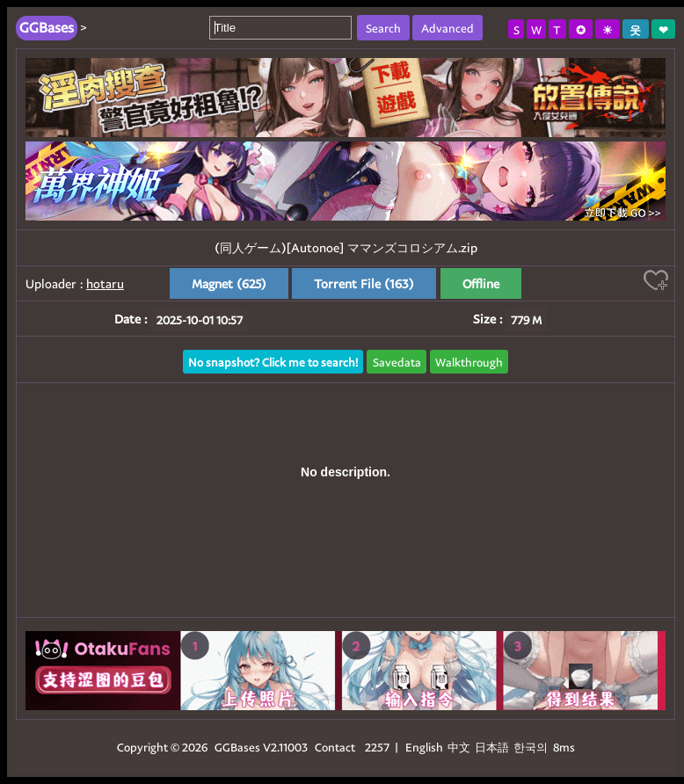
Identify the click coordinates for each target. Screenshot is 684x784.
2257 (377, 747)
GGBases (237, 747)
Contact (335, 747)
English (424, 747)
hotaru (105, 283)
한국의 (532, 747)
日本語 (492, 747)
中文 (459, 747)
